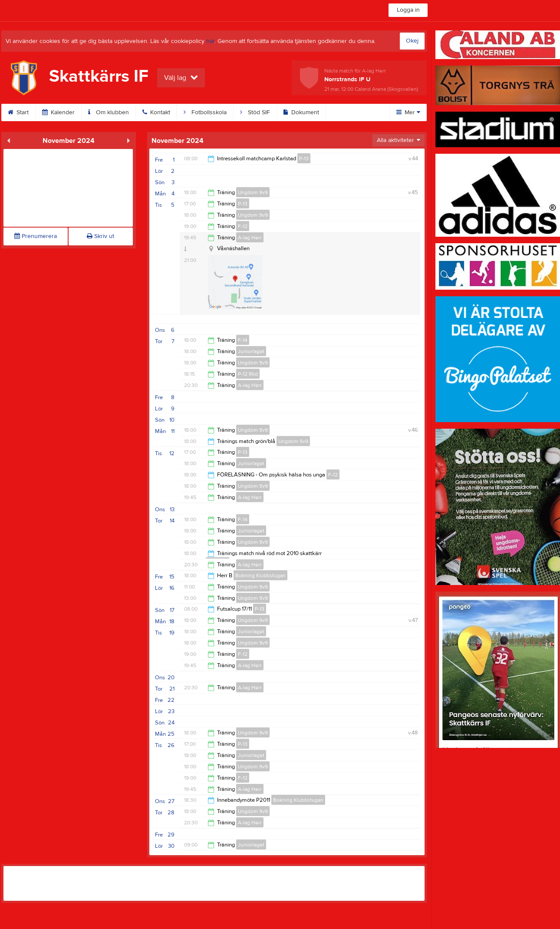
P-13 (304, 159)
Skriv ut (100, 236)
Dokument (301, 112)
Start (18, 112)
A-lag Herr (250, 238)
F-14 (243, 340)
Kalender (58, 112)
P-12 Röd (248, 374)
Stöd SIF (255, 112)
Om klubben (109, 112)
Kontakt (156, 112)
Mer (408, 112)
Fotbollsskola (205, 112)
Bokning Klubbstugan (260, 575)
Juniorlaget (251, 351)
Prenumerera (36, 236)
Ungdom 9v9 (253, 192)
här (210, 41)
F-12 (243, 226)
